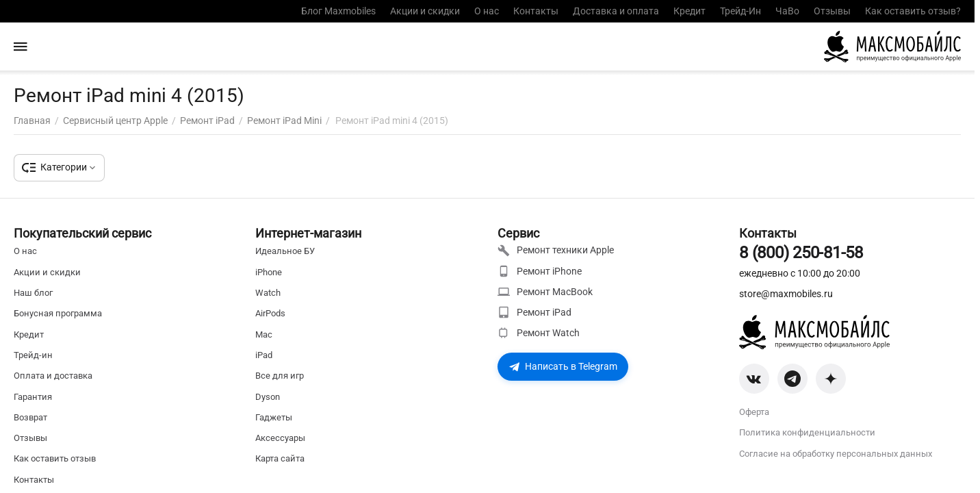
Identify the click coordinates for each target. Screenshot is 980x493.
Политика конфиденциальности (807, 432)
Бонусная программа (58, 313)
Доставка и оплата (616, 11)
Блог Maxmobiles (338, 11)
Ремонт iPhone (540, 271)
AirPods (270, 313)
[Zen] (831, 379)
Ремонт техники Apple (556, 251)
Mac (264, 334)
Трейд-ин (33, 355)
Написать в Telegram (563, 366)
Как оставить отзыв (55, 458)
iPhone (269, 272)
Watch (268, 293)
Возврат (30, 417)
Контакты (536, 11)
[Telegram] (792, 379)
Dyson (268, 397)
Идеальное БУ (285, 251)
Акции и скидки (425, 11)
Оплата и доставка (53, 376)
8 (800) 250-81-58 (801, 253)
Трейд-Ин (740, 11)
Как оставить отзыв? (913, 11)
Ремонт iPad (534, 312)
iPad (264, 355)
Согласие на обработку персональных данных (836, 454)
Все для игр (280, 376)
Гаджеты (274, 417)
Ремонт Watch (539, 333)
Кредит (689, 11)
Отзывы (832, 11)
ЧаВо (787, 11)
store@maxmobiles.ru (786, 294)
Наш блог (33, 293)
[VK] (754, 379)
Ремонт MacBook (545, 292)
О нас (487, 11)
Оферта (754, 412)
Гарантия (33, 397)
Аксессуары (280, 438)
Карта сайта (280, 458)
